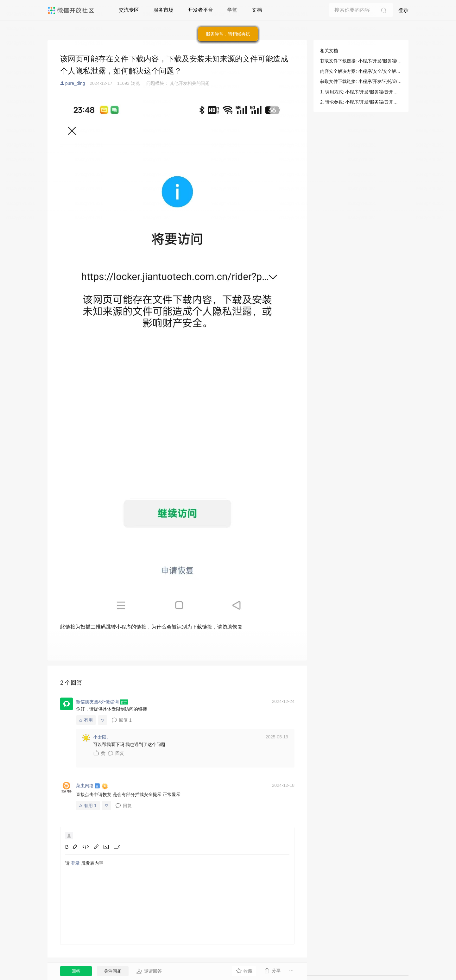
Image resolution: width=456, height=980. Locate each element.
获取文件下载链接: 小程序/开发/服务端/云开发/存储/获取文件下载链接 (361, 61)
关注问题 (113, 971)
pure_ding (75, 83)
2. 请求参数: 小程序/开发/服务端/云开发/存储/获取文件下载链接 (361, 102)
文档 (257, 10)
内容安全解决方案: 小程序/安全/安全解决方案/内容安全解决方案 (361, 71)
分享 (272, 971)
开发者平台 (200, 10)
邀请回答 (149, 971)
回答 (76, 971)
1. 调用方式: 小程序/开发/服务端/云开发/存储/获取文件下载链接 (361, 92)
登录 (403, 10)
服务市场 (163, 10)
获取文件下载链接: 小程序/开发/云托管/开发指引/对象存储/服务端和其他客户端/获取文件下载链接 (361, 81)
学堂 (232, 10)
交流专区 (129, 10)
